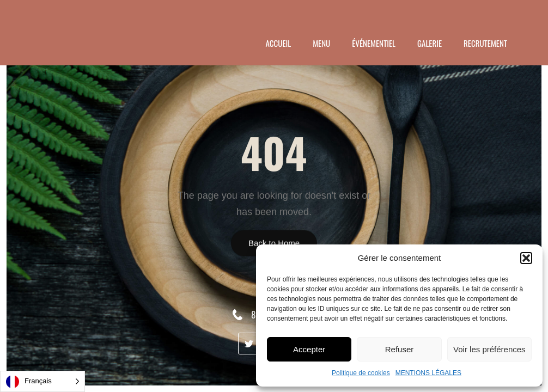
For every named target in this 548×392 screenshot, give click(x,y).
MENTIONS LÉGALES (428, 373)
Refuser (400, 349)
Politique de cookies (361, 373)
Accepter (309, 349)
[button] (526, 258)
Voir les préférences (489, 349)
